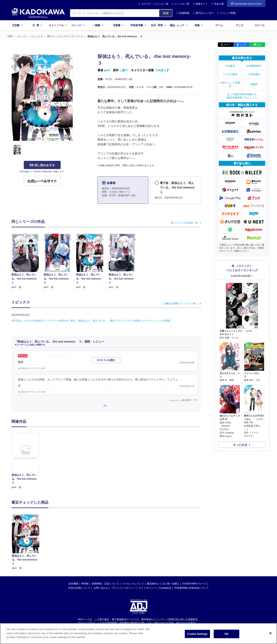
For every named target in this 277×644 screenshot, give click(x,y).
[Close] (270, 633)
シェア (243, 45)
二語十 (124, 70)
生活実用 (159, 25)
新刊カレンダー (203, 13)
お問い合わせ (101, 549)
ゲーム (219, 25)
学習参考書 (138, 25)
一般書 (98, 25)
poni (107, 70)
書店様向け (153, 545)
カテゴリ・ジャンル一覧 (155, 4)
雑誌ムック (179, 25)
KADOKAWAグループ (194, 545)
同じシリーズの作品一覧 (184, 223)
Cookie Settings (197, 634)
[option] (28, 461)
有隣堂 (254, 84)
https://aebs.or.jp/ (124, 587)
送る (259, 45)
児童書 (118, 25)
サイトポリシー (147, 549)
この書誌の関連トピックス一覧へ (179, 303)
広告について (112, 545)
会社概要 (73, 545)
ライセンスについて (133, 545)
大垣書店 (230, 66)
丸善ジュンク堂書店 (230, 84)
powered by (184, 400)
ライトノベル (58, 25)
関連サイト (202, 4)
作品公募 (219, 4)
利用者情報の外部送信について (192, 549)
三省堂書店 (254, 74)
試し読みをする (42, 165)
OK (227, 634)
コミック (78, 25)
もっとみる (240, 445)
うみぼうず (162, 70)
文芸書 (18, 25)
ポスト (227, 45)
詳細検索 (183, 13)
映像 (199, 25)
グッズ (239, 25)
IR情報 (85, 545)
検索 (166, 13)
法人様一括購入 (171, 545)
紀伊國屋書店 (254, 66)
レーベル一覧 (182, 4)
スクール (259, 25)
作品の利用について (79, 549)
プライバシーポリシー (123, 549)
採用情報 (96, 545)
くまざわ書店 (230, 74)
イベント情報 (226, 13)
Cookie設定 (165, 549)
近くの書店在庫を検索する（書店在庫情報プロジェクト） (242, 96)
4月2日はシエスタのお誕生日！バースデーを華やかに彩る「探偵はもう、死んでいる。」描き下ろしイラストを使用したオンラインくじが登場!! (91, 321)
